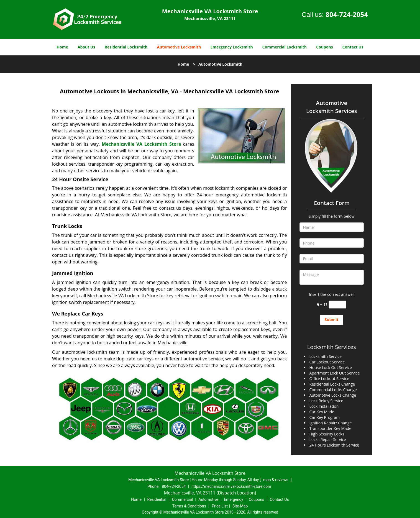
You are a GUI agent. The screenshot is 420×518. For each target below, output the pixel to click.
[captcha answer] (337, 305)
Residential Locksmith (126, 47)
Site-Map (240, 506)
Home (62, 47)
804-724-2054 (347, 14)
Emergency (233, 499)
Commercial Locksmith (285, 47)
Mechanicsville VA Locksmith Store (141, 144)
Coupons (324, 47)
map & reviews (276, 480)
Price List (220, 506)
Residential (157, 499)
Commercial (182, 499)
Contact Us (353, 47)
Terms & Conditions (189, 506)
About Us (86, 47)
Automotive (208, 499)
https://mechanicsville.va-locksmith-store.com (231, 486)
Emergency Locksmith (232, 47)
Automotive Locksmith (179, 47)
